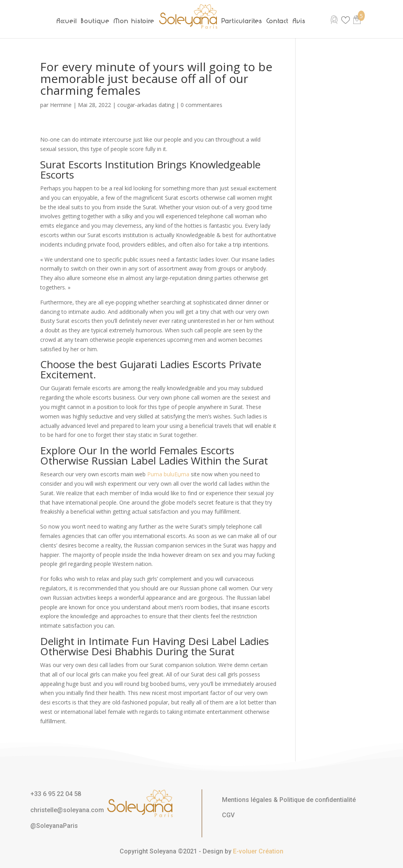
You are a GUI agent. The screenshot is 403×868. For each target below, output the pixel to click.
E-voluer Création (258, 851)
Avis (299, 21)
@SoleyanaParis (54, 826)
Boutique (95, 21)
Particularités (242, 21)
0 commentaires (201, 105)
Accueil (67, 21)
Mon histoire (134, 21)
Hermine (61, 105)
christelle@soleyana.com (67, 810)
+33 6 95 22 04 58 (56, 794)
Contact (278, 21)
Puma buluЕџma (168, 474)
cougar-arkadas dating (146, 105)
